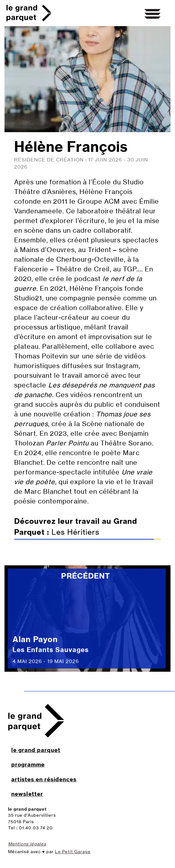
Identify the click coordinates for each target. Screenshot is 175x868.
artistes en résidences (44, 779)
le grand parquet (36, 750)
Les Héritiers (88, 528)
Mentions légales (27, 844)
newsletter (27, 794)
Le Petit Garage (73, 852)
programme (28, 764)
